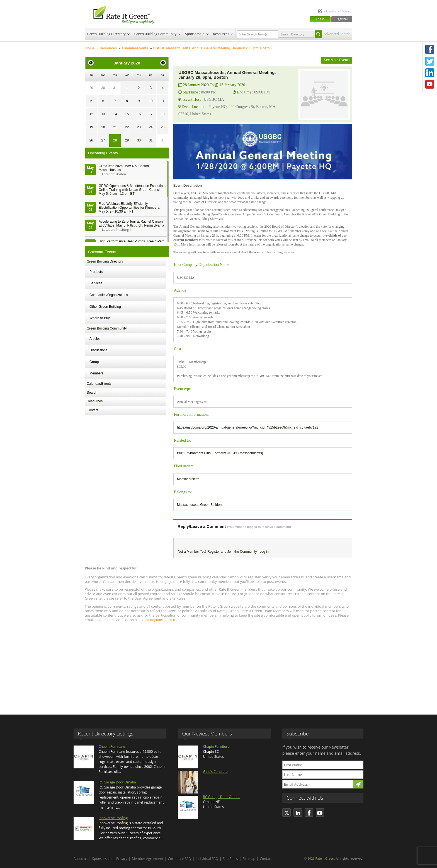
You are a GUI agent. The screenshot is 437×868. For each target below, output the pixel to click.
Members (96, 373)
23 (139, 127)
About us (81, 859)
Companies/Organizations (109, 295)
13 (103, 114)
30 (103, 88)
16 (139, 114)
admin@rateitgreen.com (161, 620)
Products (96, 272)
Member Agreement (148, 859)
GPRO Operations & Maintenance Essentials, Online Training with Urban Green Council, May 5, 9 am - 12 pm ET (132, 190)
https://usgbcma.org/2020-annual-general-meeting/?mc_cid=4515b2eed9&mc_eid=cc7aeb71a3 (248, 427)
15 (127, 114)
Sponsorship (195, 34)
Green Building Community (155, 34)
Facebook (430, 49)
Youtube (430, 85)
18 (163, 114)
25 (163, 127)
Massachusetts (188, 479)
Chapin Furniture (112, 746)
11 (163, 101)
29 (91, 88)
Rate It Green (325, 858)
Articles (95, 339)
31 (115, 88)
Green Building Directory (106, 34)
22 (127, 127)
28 (115, 140)
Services (96, 283)
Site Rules (230, 859)
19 (91, 127)
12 (91, 114)
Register (342, 19)
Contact (92, 410)
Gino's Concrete (215, 772)
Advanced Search (337, 34)
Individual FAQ (207, 859)
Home (90, 48)
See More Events (337, 60)
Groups (95, 362)
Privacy (122, 859)
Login (320, 19)
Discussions (98, 350)
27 (103, 140)
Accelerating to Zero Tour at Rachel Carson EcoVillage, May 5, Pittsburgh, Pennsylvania (131, 223)
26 (91, 140)
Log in (264, 552)
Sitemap (249, 859)
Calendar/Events (135, 48)
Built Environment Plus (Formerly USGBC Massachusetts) (220, 453)
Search (92, 393)
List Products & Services (338, 11)
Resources (221, 34)
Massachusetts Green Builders (200, 505)
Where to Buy (100, 318)
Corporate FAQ (180, 859)
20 (103, 127)
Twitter (430, 61)
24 (151, 127)
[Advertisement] (219, 666)
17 (151, 114)
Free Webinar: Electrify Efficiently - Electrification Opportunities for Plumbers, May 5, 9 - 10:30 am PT (129, 208)
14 (115, 114)
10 (151, 101)
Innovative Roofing (113, 818)
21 (115, 127)
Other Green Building (105, 307)
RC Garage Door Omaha (117, 782)
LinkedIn (430, 73)
